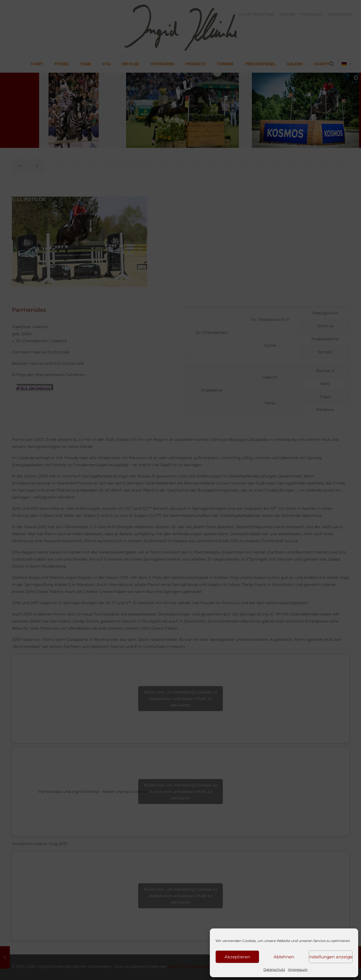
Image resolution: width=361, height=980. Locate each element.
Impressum (298, 969)
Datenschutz (274, 969)
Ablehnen (284, 957)
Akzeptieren (237, 957)
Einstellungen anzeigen (331, 957)
